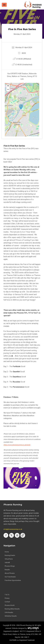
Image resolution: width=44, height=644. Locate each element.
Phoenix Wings (10, 566)
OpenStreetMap (35, 136)
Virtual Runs (9, 559)
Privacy (7, 598)
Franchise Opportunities (13, 580)
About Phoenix (10, 573)
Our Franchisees (10, 577)
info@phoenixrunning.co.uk (13, 529)
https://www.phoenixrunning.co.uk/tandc (17, 445)
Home (7, 552)
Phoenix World (10, 605)
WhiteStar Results (11, 616)
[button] (21, 107)
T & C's (7, 595)
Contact (7, 602)
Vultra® (7, 562)
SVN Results (9, 612)
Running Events (10, 555)
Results (7, 570)
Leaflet (29, 136)
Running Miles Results (12, 609)
